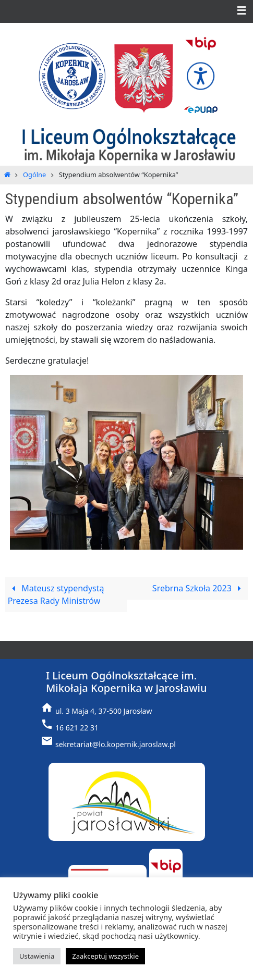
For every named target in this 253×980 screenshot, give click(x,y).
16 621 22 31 (77, 728)
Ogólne (34, 175)
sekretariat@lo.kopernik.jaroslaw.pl (116, 744)
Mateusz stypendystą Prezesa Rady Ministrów (56, 594)
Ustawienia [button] (37, 956)
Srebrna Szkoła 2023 (199, 588)
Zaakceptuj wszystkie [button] (105, 956)
